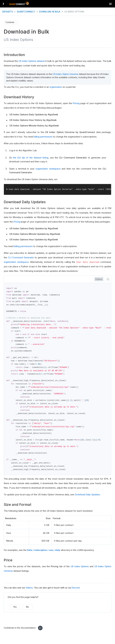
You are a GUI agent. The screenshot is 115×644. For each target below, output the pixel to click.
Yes (15, 612)
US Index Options (80, 571)
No (28, 612)
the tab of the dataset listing (31, 158)
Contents (10, 22)
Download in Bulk (50, 12)
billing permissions (43, 137)
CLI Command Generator (21, 258)
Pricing (76, 103)
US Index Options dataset (32, 61)
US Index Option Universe (66, 74)
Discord (75, 592)
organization (56, 87)
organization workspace (48, 169)
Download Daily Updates (87, 499)
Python (99, 279)
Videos (29, 592)
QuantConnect (26, 12)
